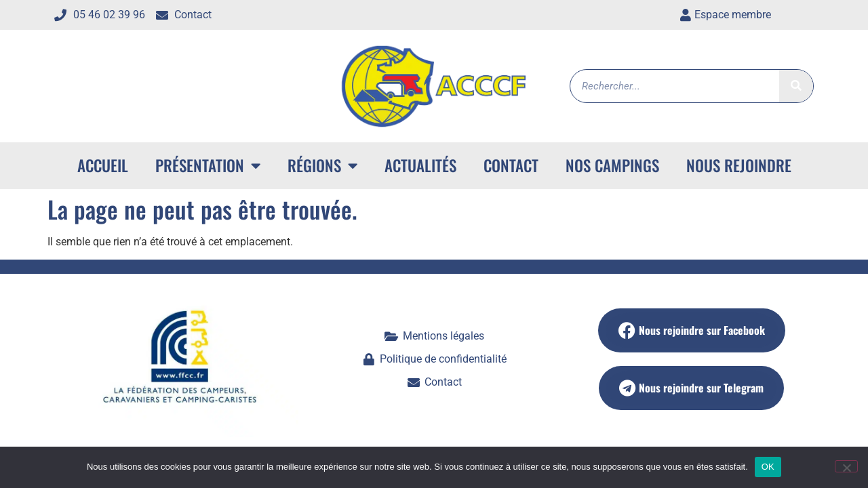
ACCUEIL (103, 165)
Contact (511, 165)
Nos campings (612, 165)
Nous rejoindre (739, 165)
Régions (322, 166)
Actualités (420, 165)
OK (768, 467)
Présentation (208, 166)
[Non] (846, 466)
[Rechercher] (796, 86)
